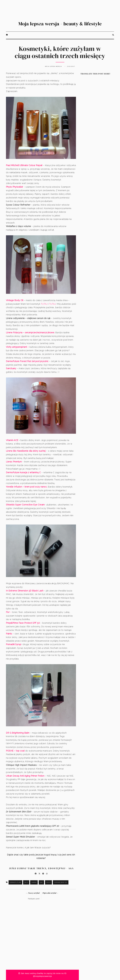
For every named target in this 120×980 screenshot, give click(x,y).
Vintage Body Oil (61, 882)
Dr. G (26, 882)
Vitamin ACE (12, 440)
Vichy (49, 882)
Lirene (34, 882)
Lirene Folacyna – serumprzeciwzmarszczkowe (30, 333)
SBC (41, 882)
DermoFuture (15, 882)
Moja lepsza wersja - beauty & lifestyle (60, 24)
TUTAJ (44, 304)
